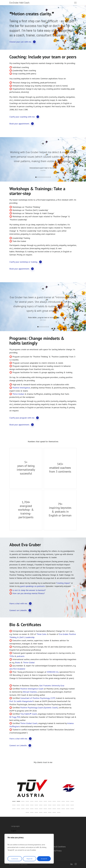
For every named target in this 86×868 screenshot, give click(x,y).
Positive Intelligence (21, 388)
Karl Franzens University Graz (52, 686)
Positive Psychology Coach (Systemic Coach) (39, 708)
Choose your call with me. (23, 42)
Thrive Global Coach (29, 723)
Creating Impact (63, 583)
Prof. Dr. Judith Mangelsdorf (21, 701)
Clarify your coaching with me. (24, 117)
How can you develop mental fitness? (29, 593)
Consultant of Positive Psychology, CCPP (38, 698)
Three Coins (41, 634)
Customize (15, 859)
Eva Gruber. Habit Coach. (20, 3)
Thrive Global (18, 394)
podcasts (21, 656)
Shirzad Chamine (30, 692)
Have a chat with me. (21, 603)
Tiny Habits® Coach (28, 714)
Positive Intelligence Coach (32, 689)
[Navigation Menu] (75, 3)
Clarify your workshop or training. (26, 262)
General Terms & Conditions (55, 847)
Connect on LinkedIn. (20, 610)
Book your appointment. (22, 123)
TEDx (12, 656)
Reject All (30, 859)
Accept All (44, 859)
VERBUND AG (53, 672)
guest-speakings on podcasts (32, 586)
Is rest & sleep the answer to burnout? (29, 590)
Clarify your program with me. (24, 418)
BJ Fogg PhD (15, 717)
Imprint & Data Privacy (53, 851)
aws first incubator (17, 669)
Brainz (18, 662)
